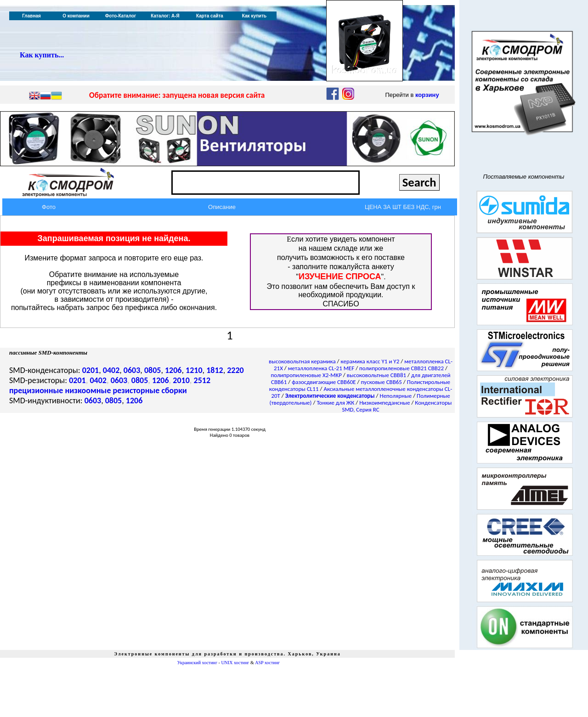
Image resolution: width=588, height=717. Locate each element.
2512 (202, 380)
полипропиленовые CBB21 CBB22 (401, 368)
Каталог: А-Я (165, 16)
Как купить (254, 16)
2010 (181, 380)
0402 (111, 370)
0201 (91, 370)
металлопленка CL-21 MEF (321, 368)
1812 (215, 370)
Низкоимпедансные (384, 403)
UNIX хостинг (235, 663)
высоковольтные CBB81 (376, 375)
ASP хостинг (267, 663)
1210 (194, 370)
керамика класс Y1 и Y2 (370, 361)
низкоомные (88, 390)
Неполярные (396, 396)
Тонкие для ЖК (335, 403)
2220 (235, 370)
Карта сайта (210, 16)
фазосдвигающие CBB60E (324, 382)
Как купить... (42, 55)
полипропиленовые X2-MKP (306, 375)
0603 (132, 370)
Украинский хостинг (197, 663)
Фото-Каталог (121, 16)
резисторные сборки (150, 390)
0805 (153, 370)
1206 (173, 370)
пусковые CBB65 (382, 382)
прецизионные (36, 390)
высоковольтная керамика (302, 361)
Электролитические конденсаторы (330, 396)
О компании (76, 16)
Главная (31, 16)
